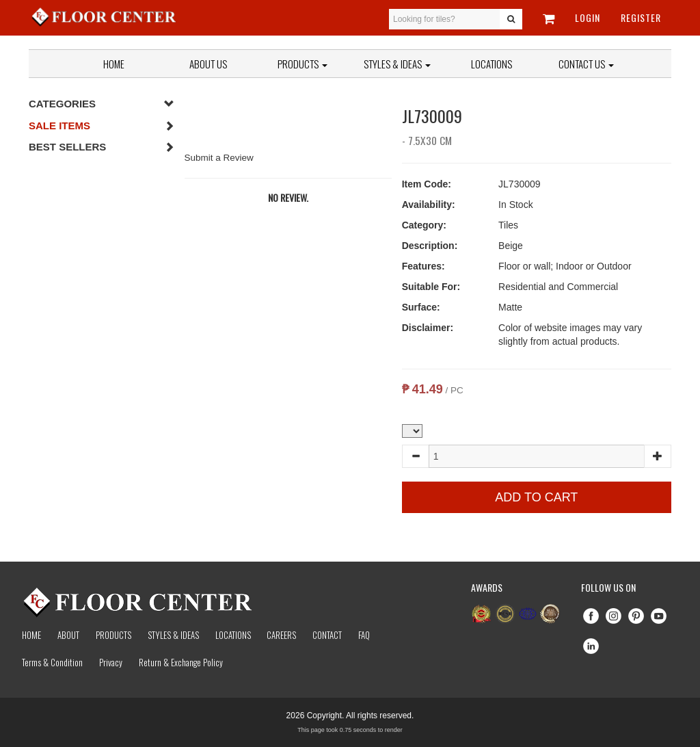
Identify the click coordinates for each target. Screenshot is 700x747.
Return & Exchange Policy (181, 662)
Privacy (111, 662)
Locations (492, 64)
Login (588, 17)
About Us (208, 64)
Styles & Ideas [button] (397, 64)
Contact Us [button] (586, 64)
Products (302, 64)
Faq (364, 635)
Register (641, 17)
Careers (281, 635)
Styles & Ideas (173, 635)
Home (114, 64)
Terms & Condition (52, 662)
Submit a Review (219, 158)
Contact (327, 635)
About (68, 635)
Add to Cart (536, 497)
